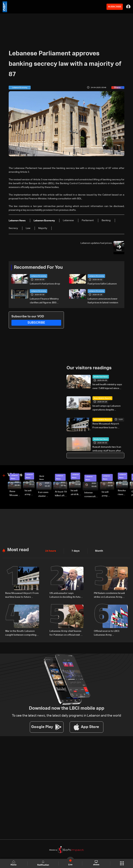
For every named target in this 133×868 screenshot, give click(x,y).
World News (42, 478)
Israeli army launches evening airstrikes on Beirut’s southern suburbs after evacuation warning (108, 494)
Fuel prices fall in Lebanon (102, 284)
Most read (18, 550)
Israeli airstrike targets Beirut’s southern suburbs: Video (76, 493)
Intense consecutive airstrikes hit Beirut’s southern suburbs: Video (91, 495)
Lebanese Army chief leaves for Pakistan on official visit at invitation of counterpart (66, 633)
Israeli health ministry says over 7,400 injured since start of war (107, 387)
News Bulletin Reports (102, 398)
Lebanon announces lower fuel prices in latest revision (103, 301)
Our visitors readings (89, 368)
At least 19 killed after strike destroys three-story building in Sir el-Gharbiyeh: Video (61, 494)
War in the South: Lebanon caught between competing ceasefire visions (21, 633)
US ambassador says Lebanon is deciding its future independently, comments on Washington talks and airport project (66, 595)
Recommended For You (38, 268)
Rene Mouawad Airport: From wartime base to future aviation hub (106, 426)
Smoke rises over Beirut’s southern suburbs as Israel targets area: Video (123, 493)
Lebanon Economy (39, 276)
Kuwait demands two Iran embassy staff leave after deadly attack (107, 449)
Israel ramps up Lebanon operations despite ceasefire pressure (107, 408)
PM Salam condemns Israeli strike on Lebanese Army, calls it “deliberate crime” (109, 595)
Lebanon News (14, 477)
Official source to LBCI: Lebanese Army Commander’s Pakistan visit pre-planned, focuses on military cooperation (109, 633)
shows (96, 863)
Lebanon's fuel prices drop (45, 284)
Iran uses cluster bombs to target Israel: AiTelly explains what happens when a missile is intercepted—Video (45, 494)
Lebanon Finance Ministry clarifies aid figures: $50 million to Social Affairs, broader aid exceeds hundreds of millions (44, 301)
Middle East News (101, 377)
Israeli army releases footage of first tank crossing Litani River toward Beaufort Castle (30, 493)
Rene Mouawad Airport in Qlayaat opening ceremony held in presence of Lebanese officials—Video (15, 494)
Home (14, 863)
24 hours (50, 551)
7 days (75, 551)
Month (98, 551)
